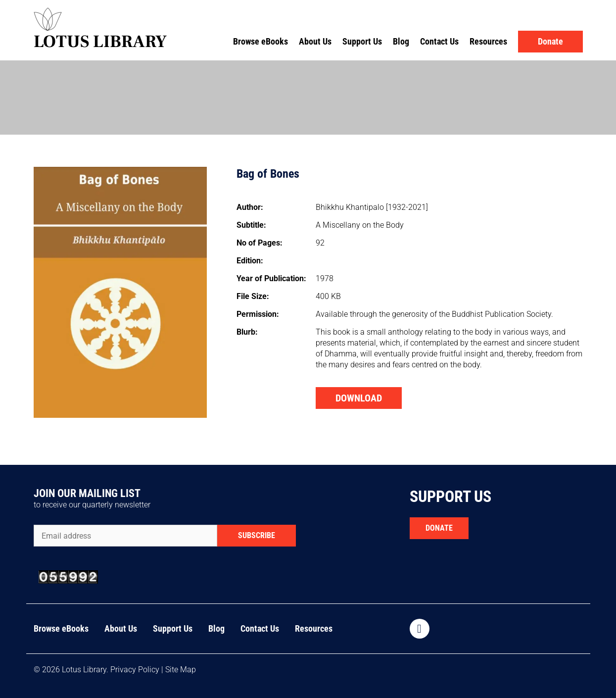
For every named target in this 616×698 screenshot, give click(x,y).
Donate (550, 41)
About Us (315, 41)
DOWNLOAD (359, 398)
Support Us (362, 41)
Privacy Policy (135, 670)
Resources (488, 41)
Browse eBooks (261, 41)
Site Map (181, 670)
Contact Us (439, 41)
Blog (401, 41)
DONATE (439, 528)
